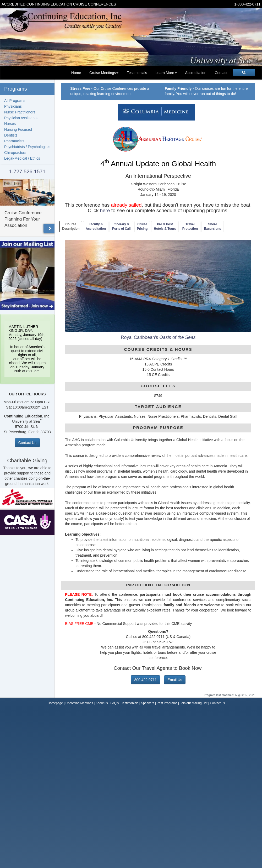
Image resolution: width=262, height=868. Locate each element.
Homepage (55, 703)
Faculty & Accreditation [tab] (96, 226)
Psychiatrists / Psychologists (27, 147)
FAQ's (114, 703)
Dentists (11, 135)
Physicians (13, 106)
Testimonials (137, 73)
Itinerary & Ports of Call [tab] (121, 226)
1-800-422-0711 (247, 4)
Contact (221, 73)
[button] (50, 228)
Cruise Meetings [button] (104, 73)
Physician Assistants (21, 118)
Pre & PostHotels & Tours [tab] (165, 226)
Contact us (217, 703)
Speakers (148, 703)
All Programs (15, 101)
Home (76, 73)
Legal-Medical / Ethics (22, 158)
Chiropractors (15, 153)
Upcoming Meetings (79, 703)
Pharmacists (14, 141)
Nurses (10, 124)
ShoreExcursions (213, 226)
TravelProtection (190, 226)
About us (102, 703)
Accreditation (196, 73)
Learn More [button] (166, 73)
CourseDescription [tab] (71, 226)
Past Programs (167, 703)
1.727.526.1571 (27, 171)
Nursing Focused (18, 129)
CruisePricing (142, 226)
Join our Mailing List (193, 703)
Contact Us (27, 443)
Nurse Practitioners (20, 112)
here (105, 210)
